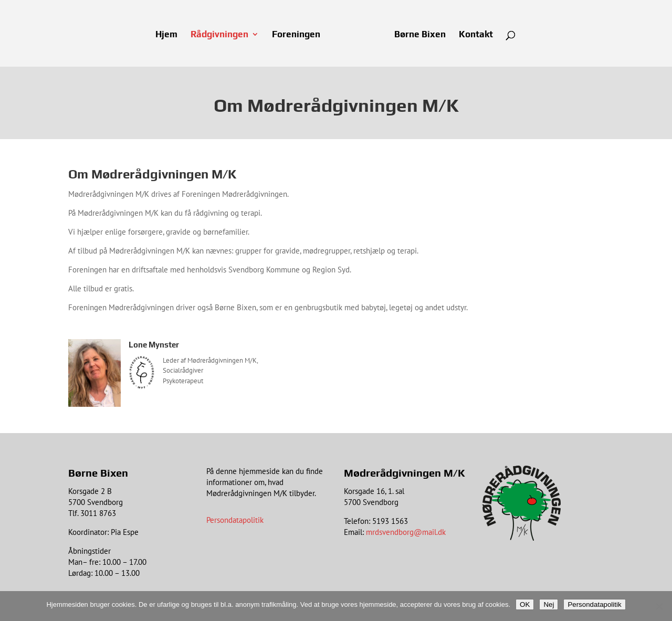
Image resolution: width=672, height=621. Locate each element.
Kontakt (476, 35)
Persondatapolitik (235, 520)
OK (525, 604)
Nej (549, 604)
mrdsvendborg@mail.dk (406, 532)
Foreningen (296, 35)
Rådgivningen (219, 35)
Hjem (166, 35)
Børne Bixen (420, 35)
